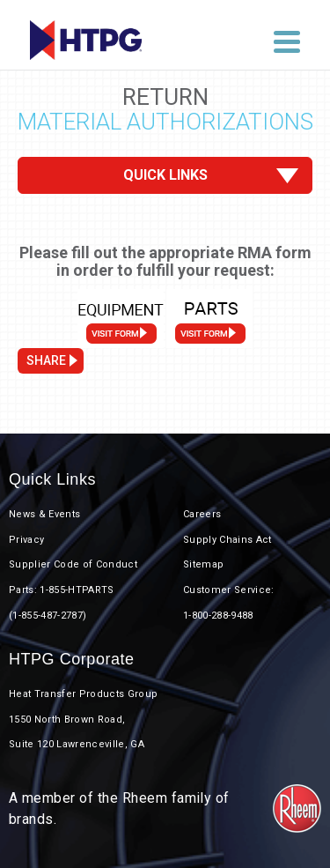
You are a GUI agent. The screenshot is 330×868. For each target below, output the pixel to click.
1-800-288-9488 (218, 616)
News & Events (44, 514)
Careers (202, 514)
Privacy (26, 540)
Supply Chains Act (227, 540)
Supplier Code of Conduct (73, 564)
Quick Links (165, 175)
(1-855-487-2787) (48, 616)
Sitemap (203, 564)
